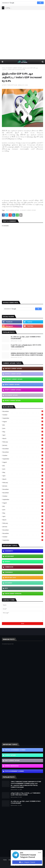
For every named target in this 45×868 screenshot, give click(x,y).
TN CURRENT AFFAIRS (11, 395)
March (23, 438)
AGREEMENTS (9, 551)
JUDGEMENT (8, 583)
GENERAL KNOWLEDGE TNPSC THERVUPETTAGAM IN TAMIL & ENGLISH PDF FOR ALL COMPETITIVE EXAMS (27, 354)
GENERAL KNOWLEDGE (12, 766)
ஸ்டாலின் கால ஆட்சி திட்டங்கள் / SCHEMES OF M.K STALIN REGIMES (26, 338)
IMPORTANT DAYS (10, 578)
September (23, 418)
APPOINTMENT (9, 556)
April (23, 435)
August (23, 422)
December (23, 449)
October (23, 415)
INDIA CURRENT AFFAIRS (12, 385)
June (23, 428)
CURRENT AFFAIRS (10, 755)
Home (4, 68)
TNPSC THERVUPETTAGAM (10, 85)
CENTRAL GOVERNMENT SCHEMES (15, 750)
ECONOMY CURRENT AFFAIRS (14, 68)
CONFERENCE (9, 572)
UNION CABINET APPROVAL (13, 594)
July (23, 425)
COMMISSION (9, 567)
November (23, 411)
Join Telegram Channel (27, 862)
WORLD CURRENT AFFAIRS (13, 401)
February (23, 442)
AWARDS (7, 562)
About (10, 860)
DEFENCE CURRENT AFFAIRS (13, 374)
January (23, 445)
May (23, 432)
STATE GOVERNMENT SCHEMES (14, 771)
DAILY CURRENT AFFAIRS (12, 210)
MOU (6, 588)
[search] (18, 3)
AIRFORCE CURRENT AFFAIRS (13, 369)
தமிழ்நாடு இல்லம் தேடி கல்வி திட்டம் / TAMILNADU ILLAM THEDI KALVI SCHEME (26, 794)
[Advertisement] (22, 35)
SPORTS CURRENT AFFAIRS (13, 390)
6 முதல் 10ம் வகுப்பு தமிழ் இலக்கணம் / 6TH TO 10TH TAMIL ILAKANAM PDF (26, 346)
